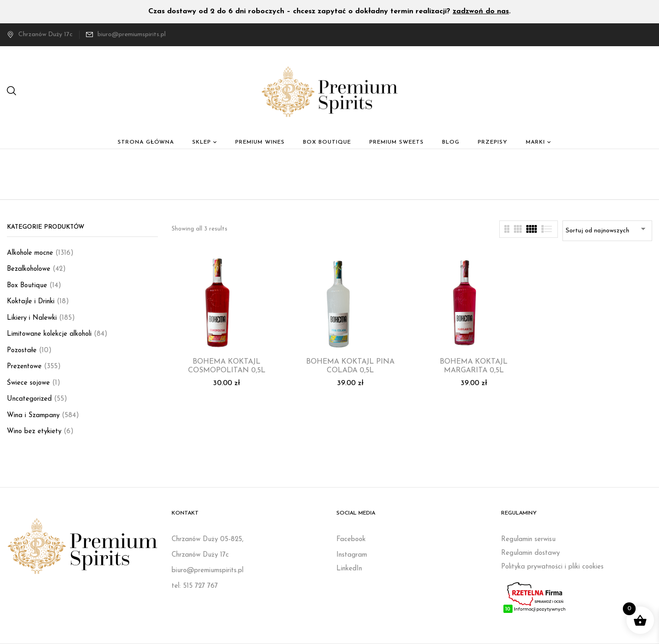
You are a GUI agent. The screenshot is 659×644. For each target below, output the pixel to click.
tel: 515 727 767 (195, 586)
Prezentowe (24, 367)
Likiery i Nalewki (32, 318)
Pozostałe (22, 351)
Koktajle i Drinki (31, 302)
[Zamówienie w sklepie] (607, 231)
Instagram (352, 555)
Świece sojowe (28, 383)
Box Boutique (27, 286)
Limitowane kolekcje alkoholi (49, 334)
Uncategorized (29, 399)
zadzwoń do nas (481, 11)
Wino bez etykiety (34, 432)
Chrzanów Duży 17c (40, 35)
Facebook (351, 539)
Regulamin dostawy (530, 553)
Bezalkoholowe (29, 269)
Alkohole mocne (30, 253)
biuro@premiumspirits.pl (132, 35)
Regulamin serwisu (528, 539)
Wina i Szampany (33, 416)
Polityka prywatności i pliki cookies (552, 567)
